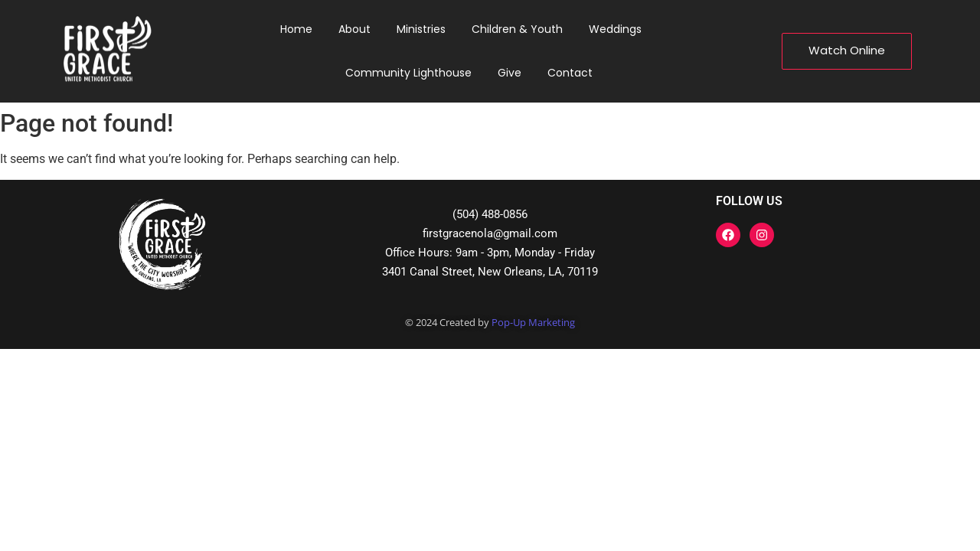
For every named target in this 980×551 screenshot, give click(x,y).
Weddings (615, 29)
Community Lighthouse (408, 73)
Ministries (421, 29)
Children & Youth (517, 29)
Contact (570, 73)
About (354, 29)
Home (296, 29)
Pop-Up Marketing (533, 322)
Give (510, 73)
